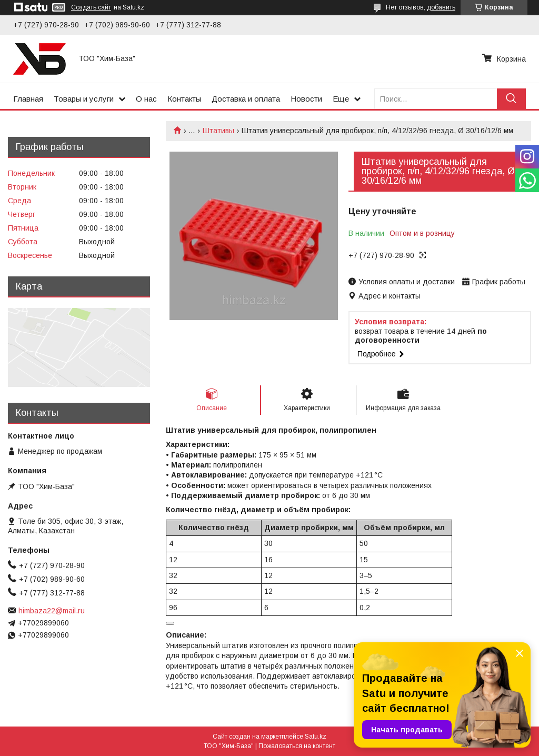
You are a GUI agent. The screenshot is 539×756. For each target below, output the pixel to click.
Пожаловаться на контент (297, 746)
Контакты (184, 99)
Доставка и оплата (246, 99)
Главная (28, 99)
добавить (441, 7)
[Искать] (511, 99)
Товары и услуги (84, 99)
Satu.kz (316, 737)
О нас (146, 99)
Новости (306, 99)
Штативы (218, 131)
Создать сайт (91, 7)
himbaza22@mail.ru (52, 611)
